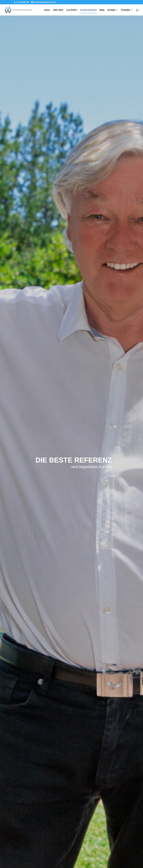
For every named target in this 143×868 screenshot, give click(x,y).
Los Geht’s (72, 10)
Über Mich (58, 10)
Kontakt (111, 10)
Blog (102, 10)
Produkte (126, 10)
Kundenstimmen (88, 10)
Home (47, 10)
